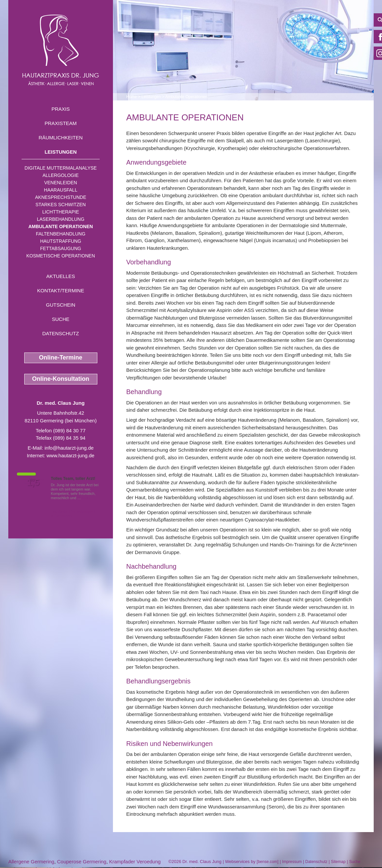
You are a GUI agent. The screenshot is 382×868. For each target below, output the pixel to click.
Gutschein (60, 305)
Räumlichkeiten (61, 138)
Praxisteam (61, 123)
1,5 (33, 483)
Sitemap (338, 862)
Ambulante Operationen (60, 226)
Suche (61, 319)
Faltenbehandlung (61, 234)
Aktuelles (61, 276)
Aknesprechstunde (60, 197)
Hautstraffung (61, 241)
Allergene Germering (31, 862)
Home (132, 97)
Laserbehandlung (61, 219)
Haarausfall (60, 190)
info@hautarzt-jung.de (69, 448)
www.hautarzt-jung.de (70, 455)
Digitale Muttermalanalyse (61, 168)
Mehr (86, 498)
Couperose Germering (82, 862)
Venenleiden (61, 183)
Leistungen (61, 152)
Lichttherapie (60, 212)
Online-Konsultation (61, 379)
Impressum (292, 862)
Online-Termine (61, 358)
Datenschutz (61, 333)
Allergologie (61, 175)
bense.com (268, 862)
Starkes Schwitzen (61, 205)
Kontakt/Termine (61, 290)
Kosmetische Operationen (61, 256)
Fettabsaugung (61, 248)
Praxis (61, 109)
